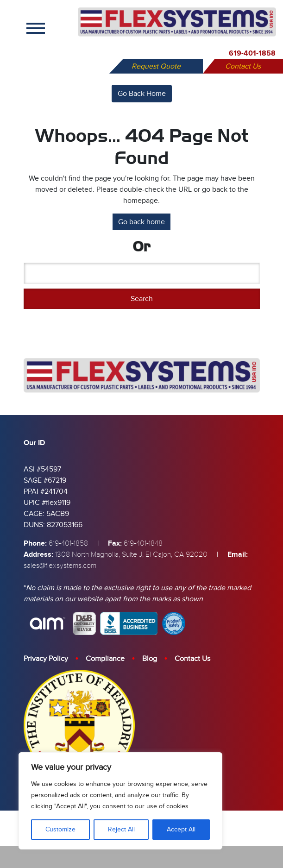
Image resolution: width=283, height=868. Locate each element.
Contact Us (243, 66)
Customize (60, 829)
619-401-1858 (252, 53)
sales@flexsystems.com (60, 566)
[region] (120, 801)
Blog (150, 659)
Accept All (181, 829)
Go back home (141, 222)
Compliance (105, 659)
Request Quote (156, 66)
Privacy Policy (46, 659)
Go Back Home (142, 94)
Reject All (121, 829)
